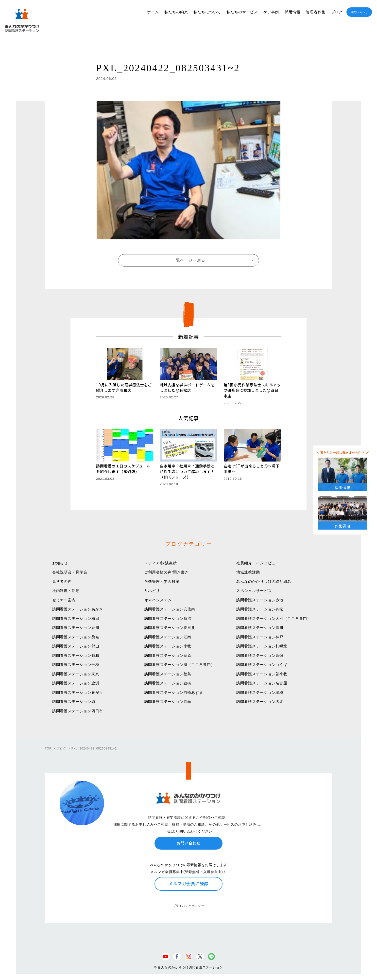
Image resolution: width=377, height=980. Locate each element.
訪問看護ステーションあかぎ (78, 609)
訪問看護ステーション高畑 (260, 655)
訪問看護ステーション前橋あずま (174, 692)
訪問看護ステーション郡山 (76, 646)
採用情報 (292, 12)
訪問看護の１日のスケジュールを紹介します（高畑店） (123, 469)
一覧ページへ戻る (188, 260)
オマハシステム (158, 600)
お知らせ (60, 563)
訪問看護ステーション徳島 (168, 674)
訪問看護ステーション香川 (76, 628)
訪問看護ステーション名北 (260, 702)
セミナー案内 (64, 600)
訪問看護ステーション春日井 (170, 628)
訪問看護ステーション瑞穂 (260, 692)
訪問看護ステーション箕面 (168, 702)
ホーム (153, 12)
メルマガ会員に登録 (188, 884)
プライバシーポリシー (189, 906)
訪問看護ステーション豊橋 (168, 683)
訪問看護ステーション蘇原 (168, 655)
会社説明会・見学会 (70, 572)
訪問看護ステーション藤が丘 (78, 692)
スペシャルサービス (254, 591)
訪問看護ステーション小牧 (168, 646)
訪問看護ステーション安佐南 (170, 609)
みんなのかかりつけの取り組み (264, 581)
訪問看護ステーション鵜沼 (168, 618)
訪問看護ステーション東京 (76, 674)
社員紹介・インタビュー (258, 563)
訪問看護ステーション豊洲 (76, 683)
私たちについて (207, 12)
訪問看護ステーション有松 (260, 609)
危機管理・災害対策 (162, 581)
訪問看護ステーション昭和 (76, 655)
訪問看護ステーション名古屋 (262, 683)
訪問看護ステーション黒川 (260, 628)
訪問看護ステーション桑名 (76, 637)
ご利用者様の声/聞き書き (167, 572)
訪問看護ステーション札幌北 (262, 646)
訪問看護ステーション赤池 (260, 600)
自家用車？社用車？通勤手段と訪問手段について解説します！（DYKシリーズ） (187, 471)
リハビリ (152, 591)
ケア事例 (271, 12)
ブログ (337, 12)
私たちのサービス (242, 12)
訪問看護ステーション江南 (168, 637)
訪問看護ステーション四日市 (78, 711)
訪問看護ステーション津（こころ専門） (180, 665)
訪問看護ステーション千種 (76, 665)
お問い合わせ (359, 12)
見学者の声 (62, 581)
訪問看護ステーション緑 (74, 702)
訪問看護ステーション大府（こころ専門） (274, 618)
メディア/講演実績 (161, 563)
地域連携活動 (248, 572)
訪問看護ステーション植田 (76, 618)
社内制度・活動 (66, 591)
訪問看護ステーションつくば (262, 665)
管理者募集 (316, 12)
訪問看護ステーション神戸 (260, 637)
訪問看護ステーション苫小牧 (262, 674)
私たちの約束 (176, 12)
